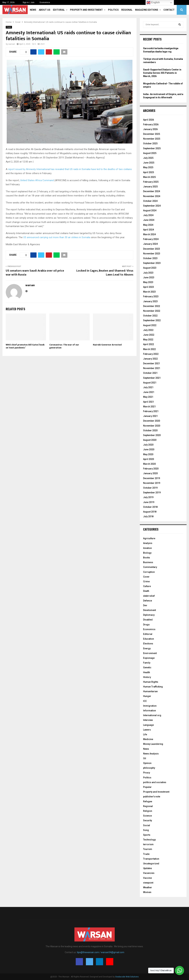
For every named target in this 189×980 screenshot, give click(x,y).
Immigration (150, 706)
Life (145, 734)
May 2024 (148, 225)
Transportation (151, 859)
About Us (45, 10)
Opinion (147, 763)
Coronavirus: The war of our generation (64, 346)
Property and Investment (86, 10)
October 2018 (150, 507)
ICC (145, 701)
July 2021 (148, 387)
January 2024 (150, 244)
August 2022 (150, 325)
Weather (148, 887)
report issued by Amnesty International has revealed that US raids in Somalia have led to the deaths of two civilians (70, 169)
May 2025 (148, 167)
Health (147, 672)
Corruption (149, 572)
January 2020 (150, 473)
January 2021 (150, 416)
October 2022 (150, 316)
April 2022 (149, 344)
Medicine (148, 739)
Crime (146, 581)
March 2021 (149, 407)
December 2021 (152, 363)
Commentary (150, 567)
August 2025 (150, 153)
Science (147, 816)
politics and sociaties (155, 782)
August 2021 (150, 383)
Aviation (147, 548)
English (153, 3)
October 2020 (150, 430)
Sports (147, 835)
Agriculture (149, 538)
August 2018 (150, 512)
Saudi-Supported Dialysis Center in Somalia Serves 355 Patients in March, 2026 (162, 73)
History (147, 677)
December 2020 (152, 421)
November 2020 (152, 426)
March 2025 (149, 177)
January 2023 (150, 301)
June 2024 (149, 220)
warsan (12, 44)
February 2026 (151, 124)
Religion (148, 811)
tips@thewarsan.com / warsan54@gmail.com (101, 952)
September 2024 (152, 206)
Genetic (147, 667)
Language (148, 725)
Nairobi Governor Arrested (107, 345)
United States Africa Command (37, 180)
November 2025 (152, 139)
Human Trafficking (153, 687)
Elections (148, 644)
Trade (146, 854)
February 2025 (151, 182)
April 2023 (149, 287)
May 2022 (148, 340)
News (33, 10)
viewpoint (148, 883)
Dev (145, 605)
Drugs (146, 625)
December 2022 (152, 306)
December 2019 (152, 478)
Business (148, 562)
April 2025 (149, 172)
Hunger (147, 696)
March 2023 (149, 292)
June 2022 (149, 335)
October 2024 (150, 201)
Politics (113, 10)
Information (149, 711)
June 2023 (149, 277)
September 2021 (152, 378)
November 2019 (152, 483)
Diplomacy (149, 615)
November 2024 (152, 196)
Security (148, 820)
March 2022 (149, 349)
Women (147, 892)
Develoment (149, 610)
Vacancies (149, 873)
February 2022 (151, 354)
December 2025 (152, 134)
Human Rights (151, 682)
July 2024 (148, 215)
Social (147, 825)
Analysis (148, 543)
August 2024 (150, 210)
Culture (147, 586)
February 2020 (151, 469)
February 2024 (151, 239)
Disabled (148, 620)
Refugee (148, 801)
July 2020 (148, 445)
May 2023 (148, 282)
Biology (147, 553)
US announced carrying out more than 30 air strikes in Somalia (57, 237)
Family (147, 663)
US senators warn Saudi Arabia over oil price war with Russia (35, 273)
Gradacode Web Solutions (127, 977)
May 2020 (148, 454)
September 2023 (152, 263)
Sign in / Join (27, 2)
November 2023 (152, 254)
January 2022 (150, 359)
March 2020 (149, 464)
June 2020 (149, 449)
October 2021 (150, 373)
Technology (149, 840)
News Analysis (151, 754)
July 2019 (148, 497)
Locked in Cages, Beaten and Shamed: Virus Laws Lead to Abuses (105, 273)
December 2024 (152, 191)
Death (146, 591)
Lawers (147, 730)
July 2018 (148, 516)
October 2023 (150, 258)
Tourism (148, 849)
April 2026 (149, 120)
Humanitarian (150, 691)
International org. (152, 715)
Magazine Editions (147, 10)
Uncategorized (151, 864)
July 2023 (148, 273)
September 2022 (152, 320)
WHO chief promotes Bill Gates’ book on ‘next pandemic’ (25, 346)
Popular (147, 787)
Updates (148, 868)
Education (149, 639)
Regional (127, 10)
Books (147, 558)
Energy (147, 648)
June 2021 (149, 392)
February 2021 (151, 411)
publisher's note (152, 797)
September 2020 (152, 435)
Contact (169, 10)
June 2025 (149, 163)
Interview (148, 720)
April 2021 (149, 402)
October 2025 (150, 143)
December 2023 (152, 249)
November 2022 (152, 311)
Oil (145, 758)
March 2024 (149, 234)
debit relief (149, 596)
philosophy (149, 768)
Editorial (59, 10)
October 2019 (150, 488)
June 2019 (149, 502)
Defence (148, 601)
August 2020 (150, 440)
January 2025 (150, 187)
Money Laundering (153, 744)
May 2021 (148, 397)
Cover (9, 27)
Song (146, 830)
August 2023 (150, 268)
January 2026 (150, 129)
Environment (150, 653)
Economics (45, 2)
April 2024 (149, 230)
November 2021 (152, 368)
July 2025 (148, 158)
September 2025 (152, 148)
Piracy (147, 773)
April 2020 (149, 459)
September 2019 (152, 493)
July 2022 (148, 330)
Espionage (149, 658)
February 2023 (151, 296)
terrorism (148, 844)
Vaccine (147, 878)
